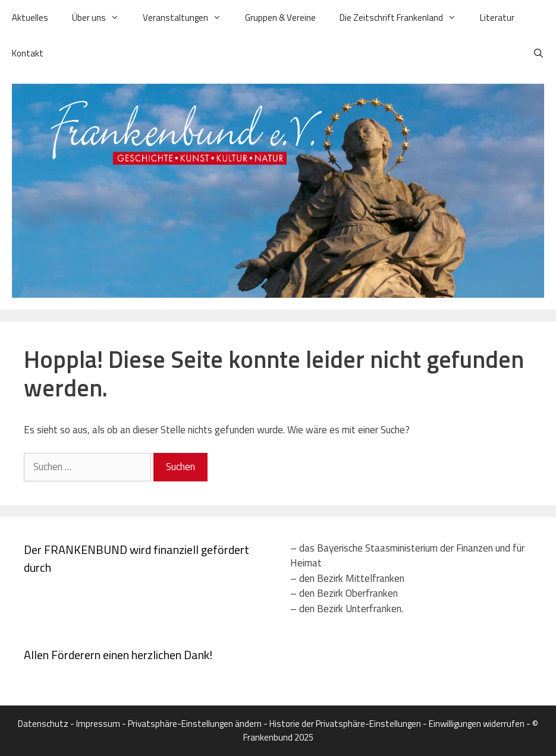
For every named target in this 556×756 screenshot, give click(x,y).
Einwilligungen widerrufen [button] (477, 724)
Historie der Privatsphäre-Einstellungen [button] (345, 724)
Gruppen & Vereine (280, 18)
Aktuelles (30, 18)
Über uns (101, 18)
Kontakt (28, 53)
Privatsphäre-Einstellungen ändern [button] (195, 724)
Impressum (98, 724)
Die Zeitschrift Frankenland (404, 18)
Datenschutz (43, 724)
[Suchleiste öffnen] (538, 53)
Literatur (497, 18)
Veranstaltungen (188, 18)
